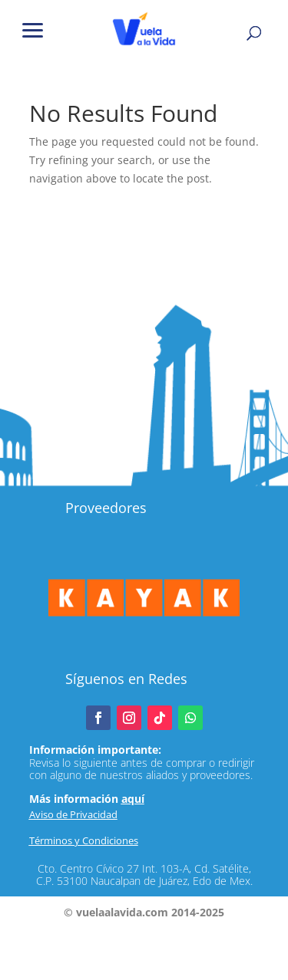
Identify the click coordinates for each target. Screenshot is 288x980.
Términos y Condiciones (84, 840)
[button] (33, 29)
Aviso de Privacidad (73, 814)
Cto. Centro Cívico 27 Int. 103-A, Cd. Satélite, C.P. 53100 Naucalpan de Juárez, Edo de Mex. (144, 875)
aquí (133, 799)
